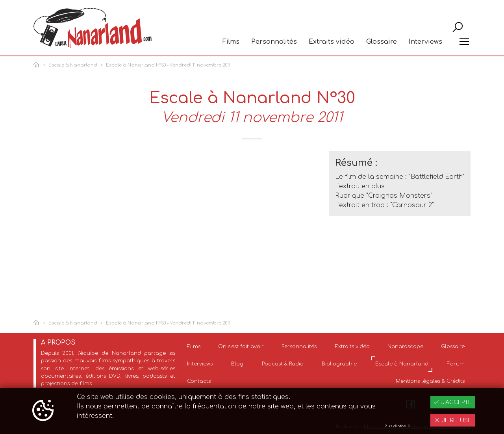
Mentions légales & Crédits (430, 381)
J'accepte (453, 402)
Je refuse (453, 420)
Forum (456, 364)
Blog (237, 364)
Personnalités (274, 42)
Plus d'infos (397, 426)
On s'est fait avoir (241, 347)
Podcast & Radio (283, 364)
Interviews (425, 42)
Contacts (199, 381)
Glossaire (382, 42)
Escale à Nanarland (73, 65)
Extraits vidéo (332, 42)
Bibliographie (339, 364)
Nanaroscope (405, 347)
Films (231, 42)
